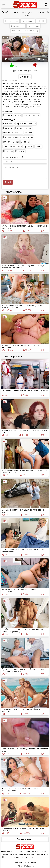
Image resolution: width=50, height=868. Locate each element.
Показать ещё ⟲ (25, 839)
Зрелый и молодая (12, 146)
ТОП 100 (41, 21)
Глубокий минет (11, 142)
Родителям (30, 854)
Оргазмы (28, 146)
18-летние (20, 151)
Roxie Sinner (9, 123)
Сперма (25, 142)
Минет (18, 115)
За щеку (28, 133)
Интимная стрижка (13, 133)
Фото (42, 852)
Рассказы (19, 854)
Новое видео (7, 854)
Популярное (33, 26)
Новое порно (28, 21)
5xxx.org (31, 866)
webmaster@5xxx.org (28, 862)
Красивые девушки (26, 123)
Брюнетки (8, 128)
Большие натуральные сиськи (18, 137)
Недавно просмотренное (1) (25, 31)
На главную (9, 852)
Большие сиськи (31, 115)
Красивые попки (23, 128)
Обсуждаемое (18, 26)
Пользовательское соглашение (17, 857)
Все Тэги (34, 852)
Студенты (8, 151)
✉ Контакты (43, 854)
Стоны (38, 146)
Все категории (12, 21)
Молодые (8, 115)
